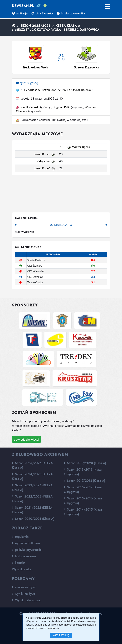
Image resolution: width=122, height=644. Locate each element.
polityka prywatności (27, 550)
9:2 (93, 271)
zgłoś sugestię (27, 83)
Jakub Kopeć (42, 154)
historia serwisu (24, 556)
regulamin (20, 537)
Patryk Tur (43, 161)
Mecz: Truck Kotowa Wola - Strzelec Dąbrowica (57, 30)
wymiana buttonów (26, 543)
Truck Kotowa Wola (35, 67)
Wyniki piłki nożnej (27, 600)
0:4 (93, 260)
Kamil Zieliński (30, 107)
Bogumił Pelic (61, 107)
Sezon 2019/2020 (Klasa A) (85, 463)
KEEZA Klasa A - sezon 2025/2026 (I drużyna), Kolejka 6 (57, 90)
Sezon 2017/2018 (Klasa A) (84, 481)
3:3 (93, 277)
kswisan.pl (23, 6)
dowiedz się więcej (26, 439)
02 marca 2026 (61, 225)
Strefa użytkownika (71, 13)
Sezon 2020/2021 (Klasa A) (33, 519)
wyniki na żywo (24, 594)
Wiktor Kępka (81, 147)
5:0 (93, 266)
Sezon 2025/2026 (36, 26)
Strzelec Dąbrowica (87, 67)
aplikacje (20, 13)
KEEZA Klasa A (68, 26)
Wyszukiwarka (22, 569)
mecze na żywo (24, 587)
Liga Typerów (42, 13)
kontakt (18, 563)
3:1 (93, 282)
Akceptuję (61, 635)
